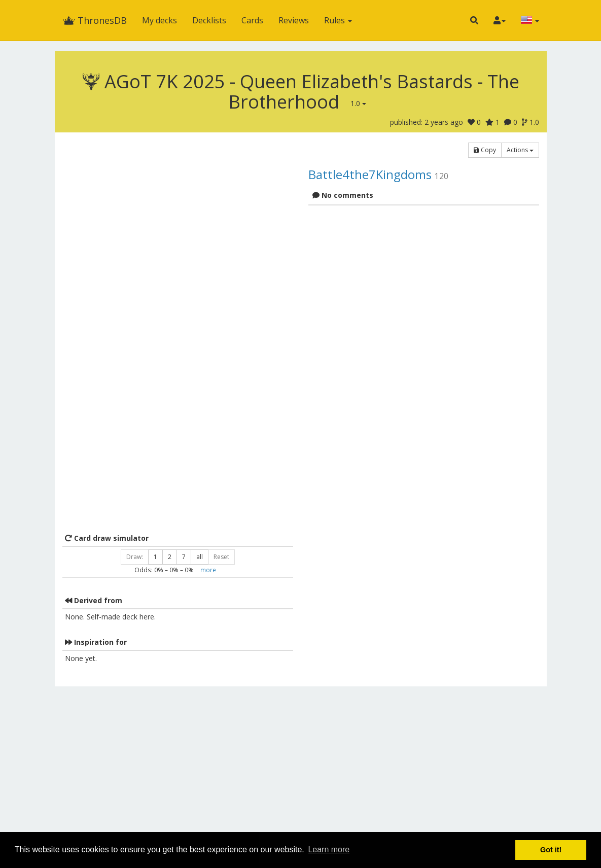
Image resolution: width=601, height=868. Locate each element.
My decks (160, 20)
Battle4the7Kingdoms (370, 174)
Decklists (209, 20)
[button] (474, 20)
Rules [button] (338, 20)
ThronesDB (95, 20)
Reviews (294, 20)
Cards (252, 20)
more (208, 570)
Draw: (135, 557)
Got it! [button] (551, 850)
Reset (221, 557)
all (200, 557)
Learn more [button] (329, 849)
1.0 (358, 103)
